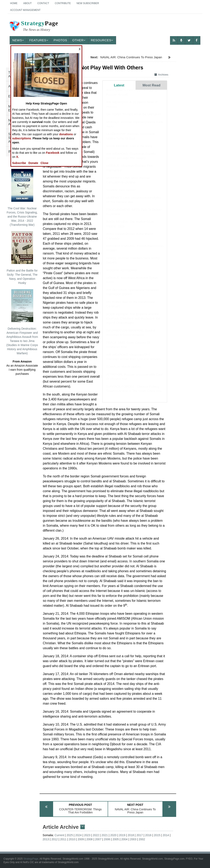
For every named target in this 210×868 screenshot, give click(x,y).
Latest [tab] (119, 85)
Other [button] (79, 40)
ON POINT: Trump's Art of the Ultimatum (134, 118)
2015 (157, 835)
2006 (107, 839)
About (27, 3)
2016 (148, 835)
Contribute (63, 3)
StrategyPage (31, 859)
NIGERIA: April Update (122, 274)
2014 (166, 835)
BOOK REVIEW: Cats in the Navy (129, 150)
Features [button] (39, 40)
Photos (60, 40)
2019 (122, 835)
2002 (142, 839)
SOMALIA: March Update (124, 371)
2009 (81, 839)
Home (14, 3)
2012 (54, 839)
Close (45, 163)
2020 (113, 835)
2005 (116, 839)
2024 (78, 835)
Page (33, 26)
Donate (33, 163)
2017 (140, 835)
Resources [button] (102, 40)
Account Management (25, 10)
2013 (46, 839)
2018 (131, 835)
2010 (72, 839)
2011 (63, 839)
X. (18, 157)
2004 (124, 839)
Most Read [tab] (151, 85)
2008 (90, 839)
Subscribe (19, 163)
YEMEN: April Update (121, 194)
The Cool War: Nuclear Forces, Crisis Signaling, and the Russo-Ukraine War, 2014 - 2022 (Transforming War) (22, 198)
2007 (98, 839)
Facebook (53, 153)
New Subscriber (88, 3)
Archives (161, 75)
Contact (43, 3)
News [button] (18, 40)
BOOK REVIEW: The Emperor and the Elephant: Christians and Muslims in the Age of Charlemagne (133, 322)
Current (59, 835)
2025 (70, 835)
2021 (105, 835)
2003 (133, 839)
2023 (87, 835)
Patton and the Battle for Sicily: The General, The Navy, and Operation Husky (22, 258)
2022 (96, 835)
